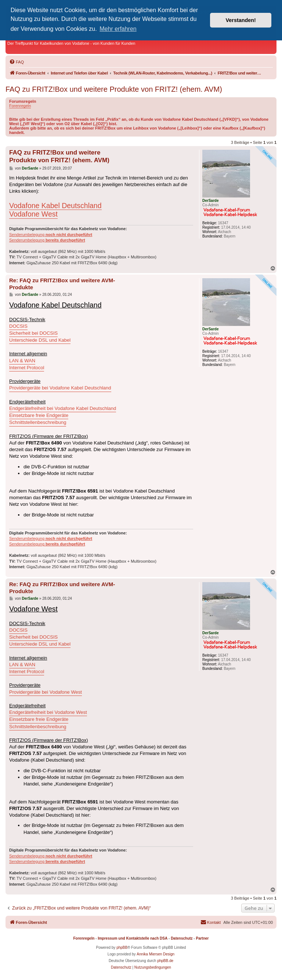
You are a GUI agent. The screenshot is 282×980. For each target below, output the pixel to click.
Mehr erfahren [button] (118, 29)
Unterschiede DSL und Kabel (40, 340)
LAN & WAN (22, 361)
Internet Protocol (27, 368)
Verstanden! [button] (241, 20)
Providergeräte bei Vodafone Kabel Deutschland (60, 388)
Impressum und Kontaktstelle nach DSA (133, 938)
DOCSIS (18, 326)
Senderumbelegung (51, 235)
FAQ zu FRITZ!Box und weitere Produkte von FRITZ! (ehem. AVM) (114, 89)
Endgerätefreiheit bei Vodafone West (48, 712)
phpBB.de (165, 961)
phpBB (122, 948)
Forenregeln (20, 106)
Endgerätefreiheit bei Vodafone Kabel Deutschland (63, 408)
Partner (202, 938)
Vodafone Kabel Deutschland (55, 206)
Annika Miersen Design (156, 954)
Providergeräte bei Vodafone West (46, 692)
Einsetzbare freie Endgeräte (39, 415)
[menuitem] (17, 62)
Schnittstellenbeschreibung (38, 422)
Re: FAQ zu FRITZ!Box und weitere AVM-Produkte (62, 284)
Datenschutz (182, 938)
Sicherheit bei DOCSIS (33, 333)
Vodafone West (33, 214)
